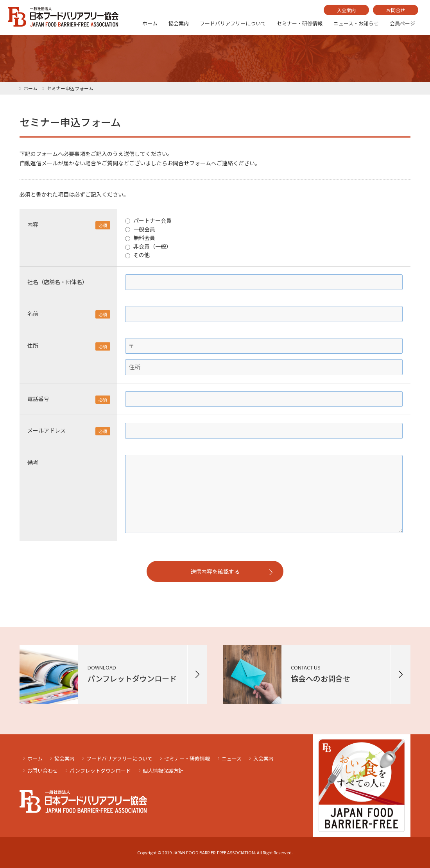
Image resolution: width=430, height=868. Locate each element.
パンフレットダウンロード (100, 770)
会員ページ (402, 23)
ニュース (232, 758)
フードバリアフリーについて (233, 23)
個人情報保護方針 (163, 770)
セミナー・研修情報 (300, 23)
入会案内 (346, 10)
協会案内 (179, 23)
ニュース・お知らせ (356, 23)
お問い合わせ (43, 770)
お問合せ (396, 10)
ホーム (150, 23)
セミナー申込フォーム (70, 88)
